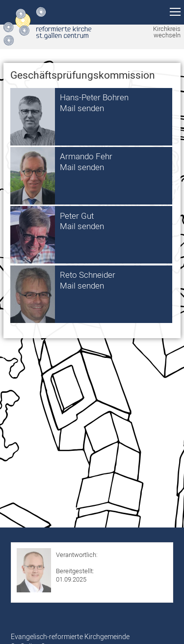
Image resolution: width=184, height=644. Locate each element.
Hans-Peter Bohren (94, 97)
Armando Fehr (86, 156)
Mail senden (82, 108)
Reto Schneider (88, 275)
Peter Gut (77, 216)
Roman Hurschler (80, 563)
